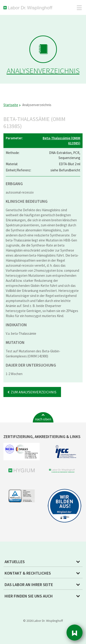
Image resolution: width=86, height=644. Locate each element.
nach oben (43, 419)
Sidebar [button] (75, 633)
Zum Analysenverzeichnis (34, 392)
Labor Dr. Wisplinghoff (29, 8)
